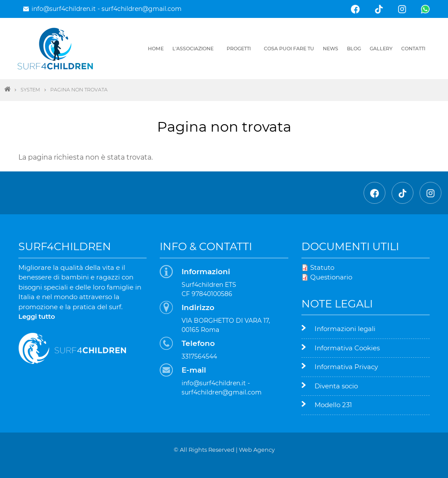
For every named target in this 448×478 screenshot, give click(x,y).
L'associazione (193, 49)
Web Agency (257, 450)
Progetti (239, 49)
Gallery (381, 49)
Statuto (322, 267)
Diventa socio (336, 386)
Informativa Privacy (346, 367)
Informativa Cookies (347, 348)
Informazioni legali (345, 329)
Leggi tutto (37, 316)
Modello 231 (333, 405)
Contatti (413, 49)
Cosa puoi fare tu (289, 49)
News (331, 49)
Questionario (331, 277)
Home (156, 49)
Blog (354, 49)
